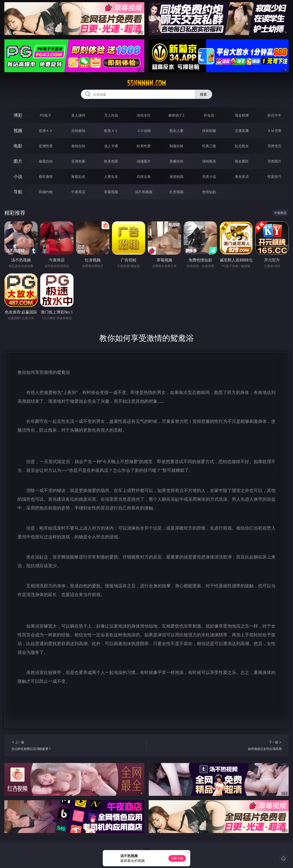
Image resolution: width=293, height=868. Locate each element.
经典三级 (209, 146)
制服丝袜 (176, 146)
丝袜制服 (209, 131)
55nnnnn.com (146, 83)
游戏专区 (144, 115)
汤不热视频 (144, 192)
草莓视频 (111, 192)
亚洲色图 (78, 161)
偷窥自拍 (46, 161)
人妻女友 (111, 177)
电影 (18, 146)
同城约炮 (46, 192)
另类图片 (274, 161)
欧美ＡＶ (111, 131)
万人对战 (111, 115)
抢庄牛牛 (274, 115)
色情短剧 (209, 192)
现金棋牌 (242, 115)
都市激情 (46, 177)
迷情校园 (176, 177)
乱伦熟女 (242, 146)
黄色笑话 (242, 177)
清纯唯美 (209, 161)
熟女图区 (242, 161)
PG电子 (46, 115)
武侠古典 (144, 177)
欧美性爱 (144, 146)
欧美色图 (111, 161)
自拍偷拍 (78, 131)
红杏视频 (176, 192)
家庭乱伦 (78, 177)
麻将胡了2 (176, 115)
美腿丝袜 (176, 161)
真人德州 (78, 115)
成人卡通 (111, 146)
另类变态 (274, 146)
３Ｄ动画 (144, 131)
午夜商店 (78, 192)
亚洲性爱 (46, 146)
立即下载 (177, 858)
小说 (18, 176)
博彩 (18, 115)
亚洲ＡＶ (46, 131)
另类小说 (209, 177)
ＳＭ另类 (274, 131)
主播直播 (242, 131)
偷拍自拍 (78, 146)
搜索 (203, 94)
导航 (18, 192)
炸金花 (209, 115)
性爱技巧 (274, 177)
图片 (18, 161)
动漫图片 (144, 161)
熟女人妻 (176, 131)
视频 (18, 130)
